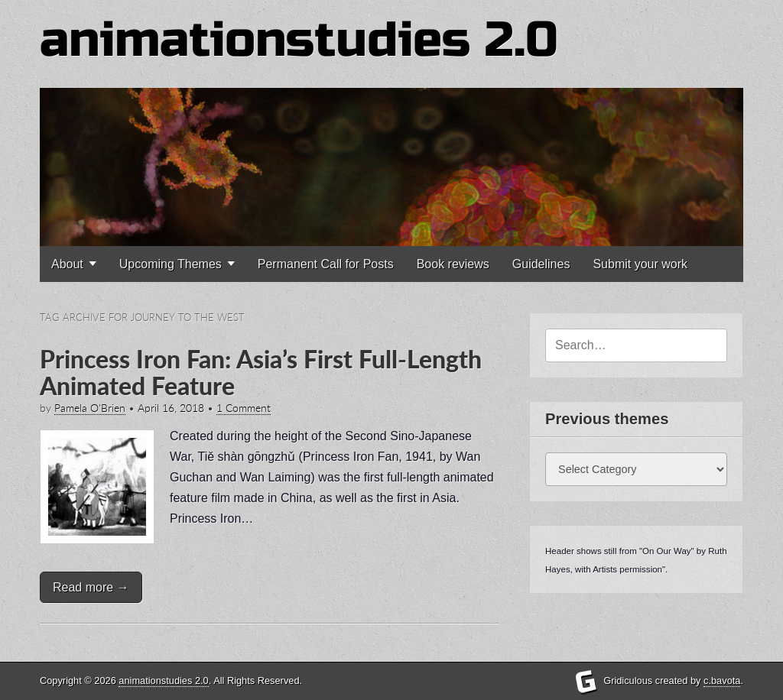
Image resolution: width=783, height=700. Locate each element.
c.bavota (722, 681)
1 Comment (244, 408)
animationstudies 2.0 (299, 40)
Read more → (91, 587)
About (67, 264)
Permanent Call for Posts (326, 264)
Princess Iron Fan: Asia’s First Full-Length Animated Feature (261, 372)
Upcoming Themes (171, 264)
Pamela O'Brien (90, 408)
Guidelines (541, 264)
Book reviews (453, 264)
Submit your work (640, 264)
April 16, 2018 (171, 408)
